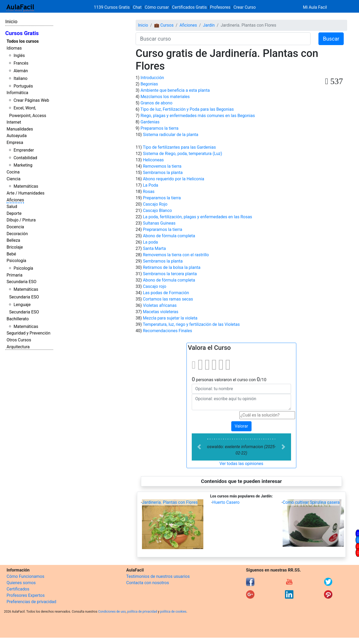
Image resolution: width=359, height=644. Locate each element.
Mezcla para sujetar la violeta (170, 318)
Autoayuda (17, 136)
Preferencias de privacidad (31, 602)
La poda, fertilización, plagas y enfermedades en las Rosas (197, 217)
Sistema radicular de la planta (170, 135)
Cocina (13, 172)
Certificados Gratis (189, 7)
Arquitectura (18, 347)
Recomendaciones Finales (167, 331)
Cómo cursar (157, 7)
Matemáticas (26, 186)
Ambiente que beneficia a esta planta (175, 90)
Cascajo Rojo (155, 204)
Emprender (24, 150)
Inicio (11, 21)
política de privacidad (142, 612)
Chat (137, 7)
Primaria (14, 275)
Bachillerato (18, 319)
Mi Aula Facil (315, 7)
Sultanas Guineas (159, 223)
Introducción (152, 78)
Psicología (16, 261)
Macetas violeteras (161, 312)
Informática (17, 93)
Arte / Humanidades (26, 193)
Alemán (21, 71)
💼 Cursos (164, 25)
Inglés (19, 55)
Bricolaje (15, 247)
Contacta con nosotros (147, 583)
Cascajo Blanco (157, 210)
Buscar (331, 39)
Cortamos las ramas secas (168, 299)
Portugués (23, 86)
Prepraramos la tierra (162, 229)
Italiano (20, 78)
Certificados (18, 589)
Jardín (209, 25)
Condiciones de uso (112, 612)
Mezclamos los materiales (165, 97)
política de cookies (173, 612)
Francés (21, 63)
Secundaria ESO (21, 282)
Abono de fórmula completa (169, 236)
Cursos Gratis (22, 33)
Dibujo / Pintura (21, 220)
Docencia (15, 227)
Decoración (17, 234)
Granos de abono (156, 103)
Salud (12, 207)
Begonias (149, 84)
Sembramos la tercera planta (170, 274)
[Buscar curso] (223, 39)
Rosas (149, 192)
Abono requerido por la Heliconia (173, 179)
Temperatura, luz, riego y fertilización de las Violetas (191, 324)
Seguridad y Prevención (28, 333)
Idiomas (14, 48)
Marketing (23, 165)
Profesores (220, 7)
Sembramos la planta (163, 173)
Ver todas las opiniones (241, 464)
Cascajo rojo (154, 286)
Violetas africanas (160, 305)
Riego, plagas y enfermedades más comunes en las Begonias (198, 116)
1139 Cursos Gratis (112, 7)
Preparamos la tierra (159, 128)
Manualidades (20, 129)
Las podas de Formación (166, 293)
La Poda (150, 185)
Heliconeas (153, 160)
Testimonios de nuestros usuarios (158, 576)
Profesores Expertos (26, 595)
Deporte (14, 213)
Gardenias (150, 122)
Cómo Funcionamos (25, 576)
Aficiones (15, 200)
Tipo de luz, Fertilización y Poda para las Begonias (187, 109)
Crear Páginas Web (31, 100)
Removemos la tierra (162, 166)
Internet (14, 122)
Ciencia (14, 179)
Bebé (11, 254)
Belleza (13, 240)
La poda (150, 242)
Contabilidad (25, 158)
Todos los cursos (23, 41)
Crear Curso (245, 7)
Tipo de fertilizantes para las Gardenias (179, 147)
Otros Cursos (19, 340)
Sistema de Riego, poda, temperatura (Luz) (182, 154)
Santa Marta (154, 248)
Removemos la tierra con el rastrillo (176, 255)
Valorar (241, 426)
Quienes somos (21, 583)
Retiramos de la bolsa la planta (172, 267)
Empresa (15, 142)
